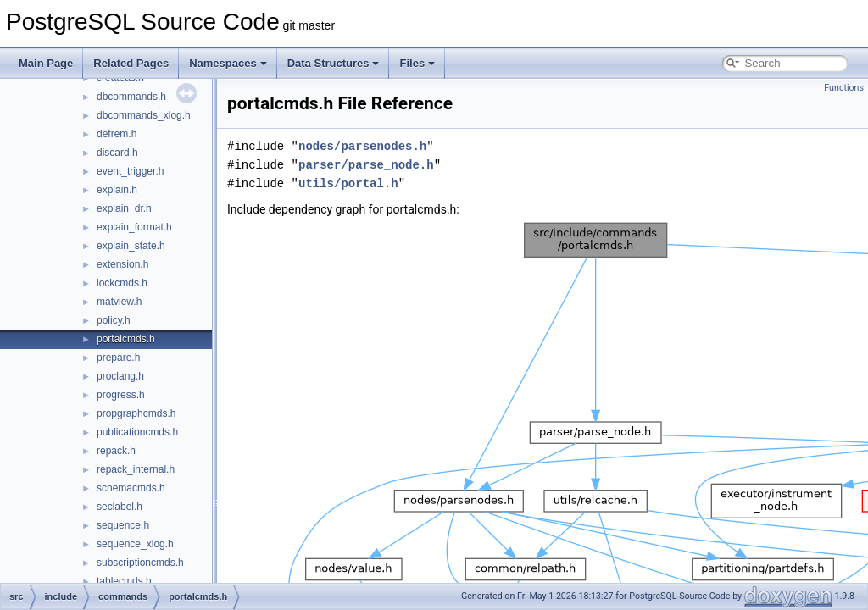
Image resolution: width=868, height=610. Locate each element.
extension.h (122, 264)
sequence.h (123, 525)
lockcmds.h (122, 283)
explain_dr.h (124, 208)
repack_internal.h (136, 469)
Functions (844, 88)
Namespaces (228, 63)
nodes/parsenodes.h (362, 146)
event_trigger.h (130, 171)
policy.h (114, 320)
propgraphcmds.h (136, 413)
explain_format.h (134, 227)
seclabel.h (120, 507)
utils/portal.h (348, 183)
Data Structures (334, 63)
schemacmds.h (131, 488)
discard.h (117, 152)
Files (417, 63)
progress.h (121, 395)
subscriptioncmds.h (140, 563)
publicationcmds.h (137, 432)
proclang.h (120, 376)
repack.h (116, 451)
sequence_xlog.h (135, 544)
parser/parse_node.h (366, 165)
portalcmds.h (126, 339)
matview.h (119, 302)
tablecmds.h (124, 581)
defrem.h (117, 134)
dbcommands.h (131, 97)
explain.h (117, 190)
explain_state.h (131, 246)
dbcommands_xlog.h (144, 115)
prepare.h (118, 358)
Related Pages (131, 63)
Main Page (46, 63)
